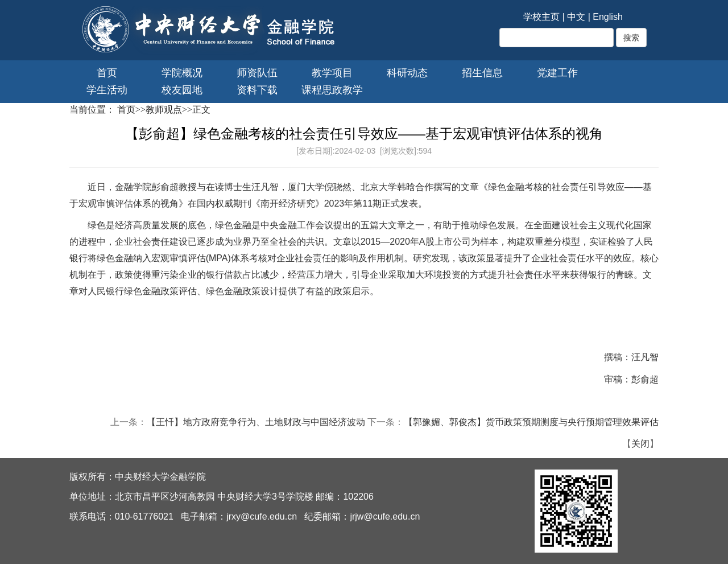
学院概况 (182, 73)
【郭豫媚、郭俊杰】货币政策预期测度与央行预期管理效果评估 (531, 422)
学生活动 (107, 90)
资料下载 (257, 90)
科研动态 (407, 73)
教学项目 (332, 73)
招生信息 (482, 73)
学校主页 (541, 17)
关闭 (640, 444)
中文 (576, 17)
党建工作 (557, 73)
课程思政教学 (332, 90)
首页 (107, 73)
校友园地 (182, 90)
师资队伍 (257, 73)
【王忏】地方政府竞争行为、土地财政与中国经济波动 (256, 422)
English (607, 17)
